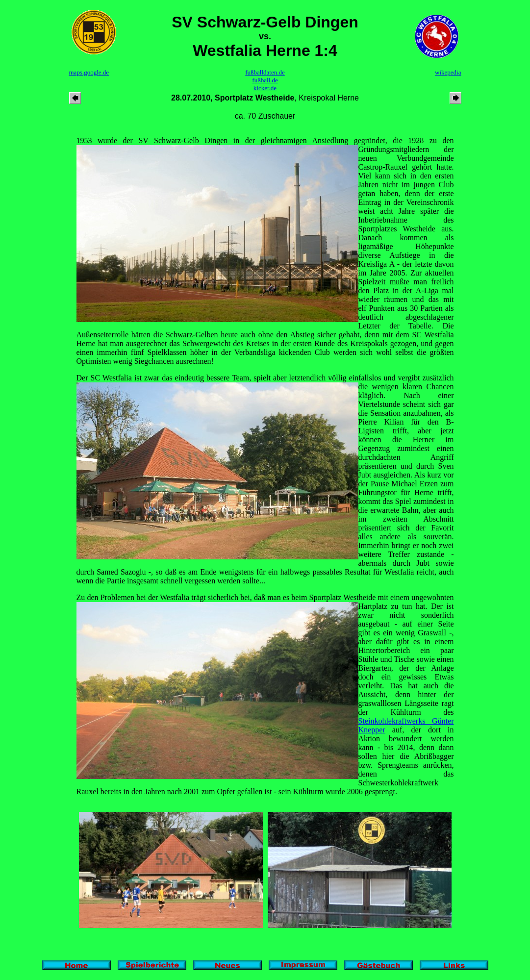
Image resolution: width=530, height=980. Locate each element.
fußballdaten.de (265, 72)
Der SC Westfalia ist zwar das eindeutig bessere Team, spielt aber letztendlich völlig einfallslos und (237, 378)
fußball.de (265, 80)
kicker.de (265, 88)
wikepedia (448, 72)
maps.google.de (89, 72)
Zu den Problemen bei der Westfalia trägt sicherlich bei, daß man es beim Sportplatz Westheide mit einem (244, 597)
